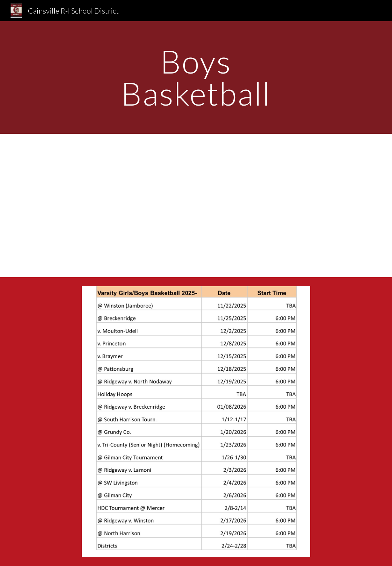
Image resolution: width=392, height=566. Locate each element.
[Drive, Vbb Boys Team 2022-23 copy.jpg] (196, 206)
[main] (196, 77)
